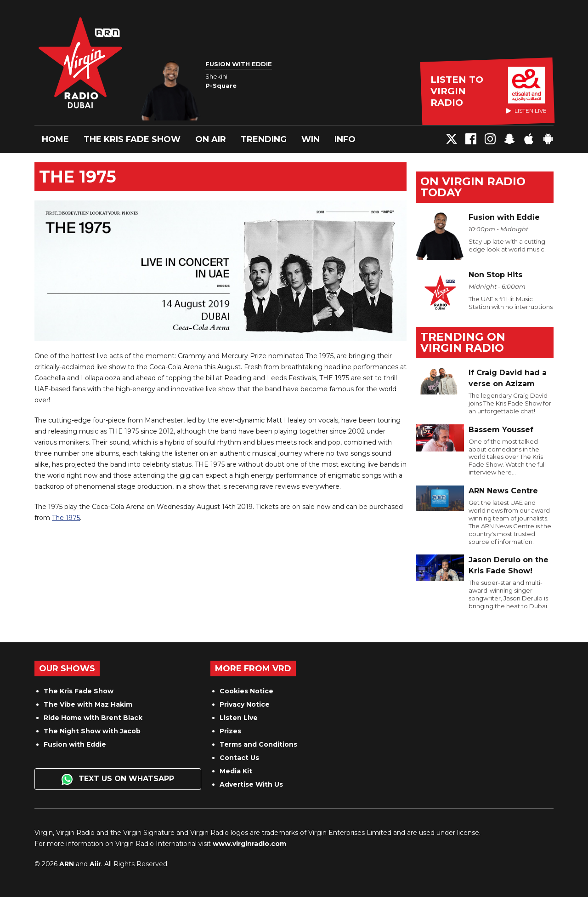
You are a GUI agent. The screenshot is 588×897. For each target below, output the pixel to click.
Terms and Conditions (258, 744)
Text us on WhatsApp (118, 779)
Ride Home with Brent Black (93, 718)
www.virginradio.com (249, 844)
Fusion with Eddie (75, 744)
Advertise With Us (251, 784)
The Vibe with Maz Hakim (88, 704)
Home (55, 139)
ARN (67, 864)
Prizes (230, 731)
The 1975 (66, 518)
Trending (264, 139)
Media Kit (236, 771)
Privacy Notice (245, 704)
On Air (211, 139)
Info (345, 139)
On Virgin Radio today (473, 187)
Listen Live (239, 718)
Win (311, 139)
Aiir (95, 864)
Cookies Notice (246, 691)
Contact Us (239, 758)
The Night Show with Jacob (92, 731)
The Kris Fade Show (132, 139)
